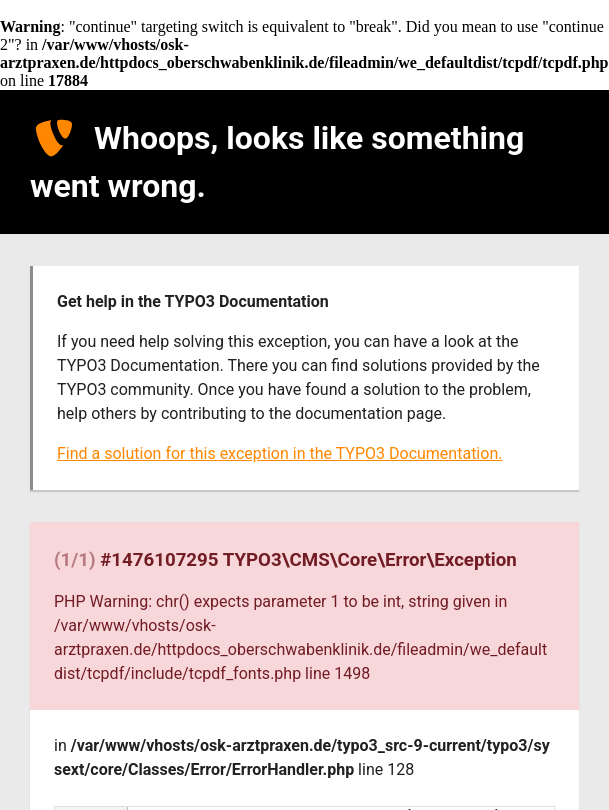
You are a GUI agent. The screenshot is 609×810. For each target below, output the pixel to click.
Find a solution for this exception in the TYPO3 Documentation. (279, 453)
